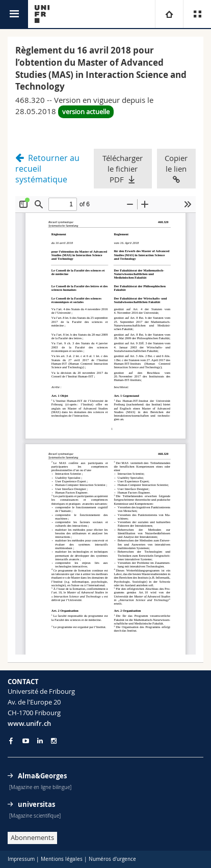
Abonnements (32, 837)
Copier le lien (176, 168)
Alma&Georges (42, 776)
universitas (36, 804)
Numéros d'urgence (112, 859)
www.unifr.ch (29, 723)
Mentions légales (62, 859)
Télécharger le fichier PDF (123, 169)
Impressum (21, 859)
